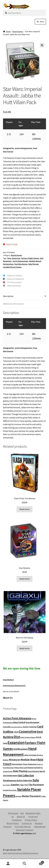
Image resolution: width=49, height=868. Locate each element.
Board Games (18, 31)
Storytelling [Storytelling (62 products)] (7, 785)
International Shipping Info (14, 686)
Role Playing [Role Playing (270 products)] (20, 771)
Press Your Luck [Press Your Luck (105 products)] (21, 768)
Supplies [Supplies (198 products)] (15, 785)
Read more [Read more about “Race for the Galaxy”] (25, 648)
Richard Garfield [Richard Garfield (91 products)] (34, 768)
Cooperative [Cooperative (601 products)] (28, 731)
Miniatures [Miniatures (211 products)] (15, 760)
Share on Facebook (15, 279)
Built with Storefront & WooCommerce (21, 853)
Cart (22, 813)
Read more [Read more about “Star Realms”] (25, 579)
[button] (42, 45)
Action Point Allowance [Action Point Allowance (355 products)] (17, 718)
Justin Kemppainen (20, 261)
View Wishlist (8, 680)
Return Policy (13, 823)
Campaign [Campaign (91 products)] (33, 727)
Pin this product (14, 282)
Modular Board (35, 261)
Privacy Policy (31, 820)
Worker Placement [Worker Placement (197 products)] (31, 796)
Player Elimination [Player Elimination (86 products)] (30, 764)
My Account (13, 813)
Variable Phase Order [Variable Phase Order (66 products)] (10, 790)
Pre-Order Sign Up (23, 827)
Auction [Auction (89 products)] (26, 727)
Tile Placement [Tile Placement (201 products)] (36, 785)
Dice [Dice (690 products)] (17, 737)
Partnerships (8, 264)
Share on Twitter (15, 276)
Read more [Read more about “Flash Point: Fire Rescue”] (25, 509)
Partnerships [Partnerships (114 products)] (17, 764)
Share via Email (14, 286)
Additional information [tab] (13, 304)
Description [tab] (8, 296)
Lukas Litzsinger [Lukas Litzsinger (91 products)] (30, 755)
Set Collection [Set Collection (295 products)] (26, 775)
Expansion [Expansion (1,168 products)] (16, 742)
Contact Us (27, 823)
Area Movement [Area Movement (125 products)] (33, 722)
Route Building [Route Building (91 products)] (33, 771)
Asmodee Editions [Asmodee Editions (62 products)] (17, 727)
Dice (9, 258)
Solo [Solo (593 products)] (36, 780)
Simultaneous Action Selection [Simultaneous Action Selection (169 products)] (18, 781)
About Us (21, 817)
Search (24, 864)
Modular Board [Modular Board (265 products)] (29, 760)
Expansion (16, 258)
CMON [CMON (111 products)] (16, 732)
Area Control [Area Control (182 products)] (19, 722)
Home (8, 31)
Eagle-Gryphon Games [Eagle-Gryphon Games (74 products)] (28, 737)
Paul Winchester (21, 264)
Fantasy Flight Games (30, 258)
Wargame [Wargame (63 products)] (18, 796)
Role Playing (33, 264)
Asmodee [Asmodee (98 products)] (7, 727)
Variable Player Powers (12, 267)
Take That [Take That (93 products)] (24, 785)
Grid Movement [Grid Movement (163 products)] (21, 749)
